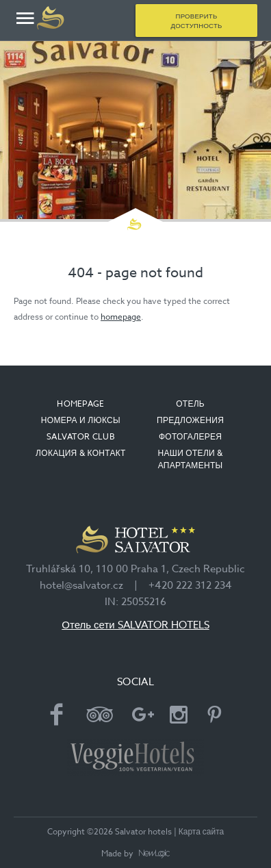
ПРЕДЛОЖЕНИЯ (190, 420)
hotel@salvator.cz (81, 585)
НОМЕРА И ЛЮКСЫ (81, 420)
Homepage (80, 404)
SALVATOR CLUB (81, 436)
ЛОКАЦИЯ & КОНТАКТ (81, 453)
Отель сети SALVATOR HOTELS (135, 625)
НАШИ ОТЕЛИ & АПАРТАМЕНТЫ (191, 459)
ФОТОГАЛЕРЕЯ (190, 436)
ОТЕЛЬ (190, 404)
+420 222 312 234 (190, 585)
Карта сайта (202, 831)
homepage (121, 317)
